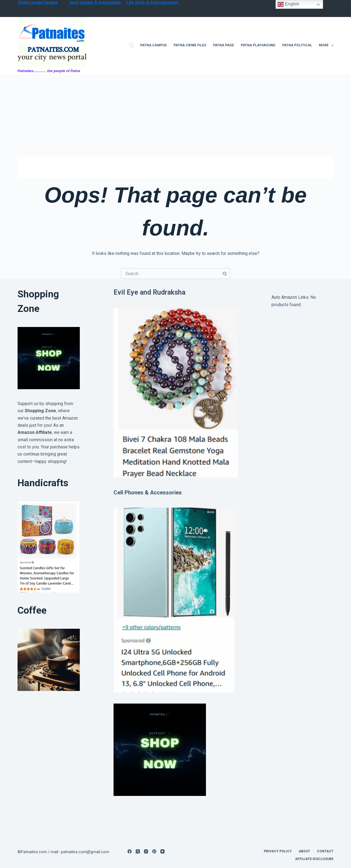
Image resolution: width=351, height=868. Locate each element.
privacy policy (278, 851)
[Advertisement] (175, 115)
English (288, 4)
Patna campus (153, 45)
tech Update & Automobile (95, 2)
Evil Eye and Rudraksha (149, 292)
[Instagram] (146, 851)
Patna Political (297, 45)
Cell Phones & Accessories (148, 493)
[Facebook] (130, 851)
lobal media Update (40, 2)
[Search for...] (170, 274)
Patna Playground (258, 45)
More (326, 45)
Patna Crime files (190, 45)
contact (325, 851)
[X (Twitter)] (138, 851)
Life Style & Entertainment (153, 2)
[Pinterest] (154, 851)
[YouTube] (162, 851)
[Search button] (225, 274)
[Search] (132, 45)
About (304, 851)
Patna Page (223, 45)
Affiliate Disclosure (314, 859)
